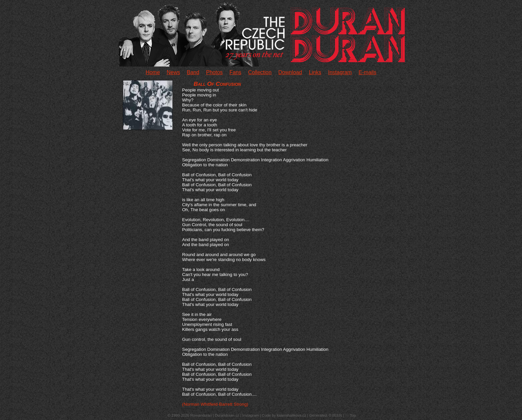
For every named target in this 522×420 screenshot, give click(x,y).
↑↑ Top (351, 415)
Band (193, 72)
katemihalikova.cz (291, 415)
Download (290, 72)
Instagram (340, 72)
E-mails (367, 72)
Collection (260, 72)
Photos (214, 72)
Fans (235, 72)
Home (153, 72)
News (173, 72)
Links (315, 72)
